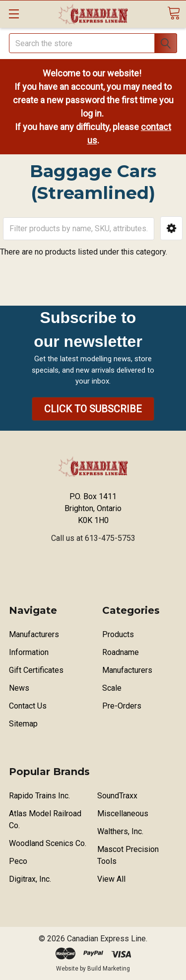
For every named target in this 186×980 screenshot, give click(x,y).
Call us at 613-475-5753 (93, 538)
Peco (18, 861)
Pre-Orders (122, 706)
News (19, 688)
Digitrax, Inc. (30, 879)
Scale (112, 688)
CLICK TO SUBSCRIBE (93, 409)
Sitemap (23, 724)
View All (111, 879)
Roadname (121, 652)
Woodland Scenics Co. (48, 843)
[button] (171, 229)
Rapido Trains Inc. (39, 796)
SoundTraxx (117, 796)
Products (118, 634)
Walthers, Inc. (120, 831)
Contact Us (28, 706)
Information (29, 652)
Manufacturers (34, 634)
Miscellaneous (123, 814)
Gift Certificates (36, 670)
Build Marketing (109, 969)
